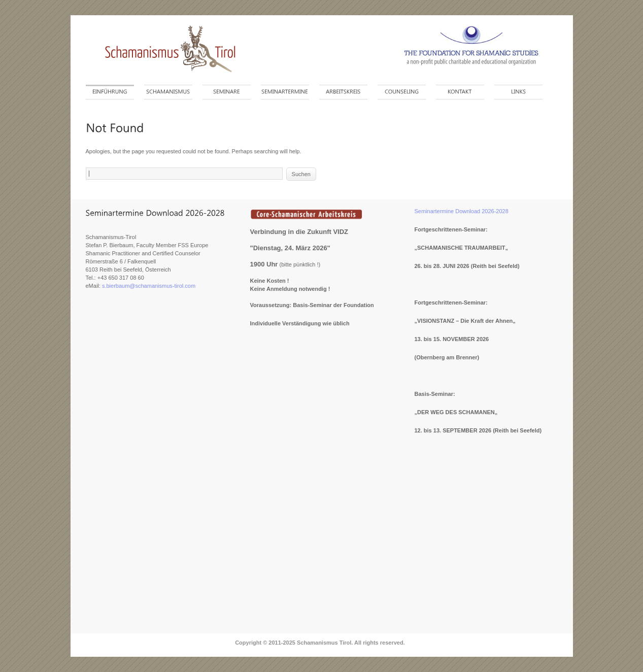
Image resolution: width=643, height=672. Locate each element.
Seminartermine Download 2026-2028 (462, 211)
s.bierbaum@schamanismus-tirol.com (149, 286)
